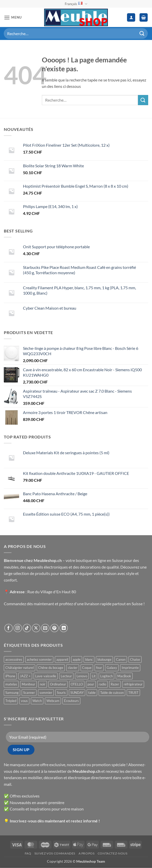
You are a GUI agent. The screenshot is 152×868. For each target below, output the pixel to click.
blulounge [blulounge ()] (104, 659)
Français (76, 4)
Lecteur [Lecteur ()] (66, 676)
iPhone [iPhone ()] (10, 676)
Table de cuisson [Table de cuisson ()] (112, 693)
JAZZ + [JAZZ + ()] (25, 676)
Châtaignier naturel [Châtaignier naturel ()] (20, 668)
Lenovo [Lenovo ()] (82, 676)
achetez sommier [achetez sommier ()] (39, 659)
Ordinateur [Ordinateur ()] (58, 684)
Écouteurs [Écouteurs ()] (71, 701)
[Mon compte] (131, 17)
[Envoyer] (142, 33)
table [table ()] (92, 693)
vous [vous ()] (24, 701)
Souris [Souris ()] (61, 693)
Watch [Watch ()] (37, 701)
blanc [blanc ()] (89, 659)
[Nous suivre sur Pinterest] (54, 628)
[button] (13, 17)
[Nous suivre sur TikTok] (27, 628)
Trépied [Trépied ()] (11, 701)
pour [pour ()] (91, 684)
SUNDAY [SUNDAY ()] (77, 693)
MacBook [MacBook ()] (124, 676)
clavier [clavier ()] (73, 668)
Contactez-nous (113, 853)
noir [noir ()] (43, 684)
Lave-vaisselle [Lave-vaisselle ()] (46, 676)
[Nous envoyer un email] (45, 628)
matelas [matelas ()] (11, 684)
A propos (87, 853)
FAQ (28, 853)
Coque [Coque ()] (87, 668)
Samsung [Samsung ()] (12, 693)
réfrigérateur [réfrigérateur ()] (133, 684)
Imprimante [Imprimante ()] (130, 668)
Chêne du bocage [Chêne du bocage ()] (51, 668)
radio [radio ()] (102, 684)
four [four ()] (99, 668)
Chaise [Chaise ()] (135, 659)
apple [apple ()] (77, 659)
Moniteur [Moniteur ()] (28, 684)
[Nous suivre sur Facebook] (9, 628)
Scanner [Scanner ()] (29, 693)
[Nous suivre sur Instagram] (18, 628)
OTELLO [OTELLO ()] (77, 684)
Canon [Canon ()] (121, 659)
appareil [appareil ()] (62, 659)
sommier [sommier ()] (46, 693)
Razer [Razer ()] (115, 684)
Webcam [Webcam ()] (53, 701)
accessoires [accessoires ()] (14, 659)
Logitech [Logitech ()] (106, 676)
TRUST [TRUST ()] (133, 693)
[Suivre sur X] (36, 628)
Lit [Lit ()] (94, 676)
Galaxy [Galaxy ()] (112, 668)
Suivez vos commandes (55, 853)
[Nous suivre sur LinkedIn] (64, 628)
